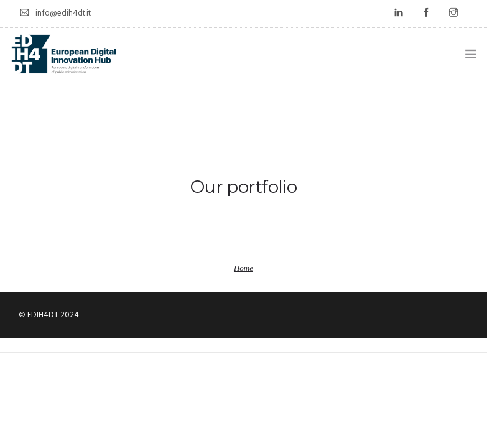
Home (243, 268)
